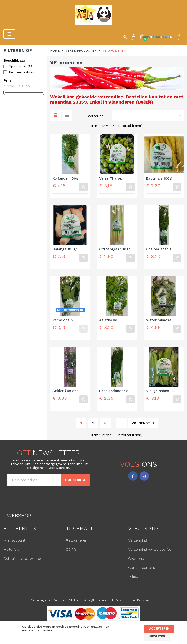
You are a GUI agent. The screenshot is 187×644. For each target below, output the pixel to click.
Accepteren (159, 629)
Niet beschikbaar (24, 72)
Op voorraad (21, 66)
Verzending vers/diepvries (150, 549)
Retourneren (77, 540)
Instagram (144, 476)
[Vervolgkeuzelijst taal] (180, 37)
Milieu (133, 577)
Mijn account (14, 540)
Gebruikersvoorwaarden (24, 558)
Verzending (138, 540)
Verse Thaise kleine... (110, 179)
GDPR (71, 549)
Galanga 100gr (65, 249)
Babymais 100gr (160, 179)
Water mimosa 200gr (159, 320)
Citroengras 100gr (115, 249)
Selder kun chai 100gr (66, 391)
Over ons (136, 558)
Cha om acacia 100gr (159, 250)
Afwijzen (157, 636)
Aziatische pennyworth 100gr (115, 320)
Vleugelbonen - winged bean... (159, 391)
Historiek (11, 549)
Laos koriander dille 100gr (116, 391)
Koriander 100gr (66, 179)
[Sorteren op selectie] (148, 116)
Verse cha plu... (66, 320)
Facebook (133, 476)
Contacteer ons (142, 568)
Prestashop (147, 600)
